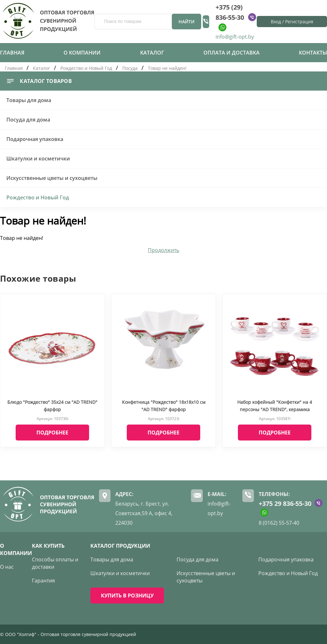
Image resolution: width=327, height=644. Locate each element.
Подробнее (52, 433)
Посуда (130, 68)
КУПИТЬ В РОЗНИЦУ (127, 596)
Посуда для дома (28, 120)
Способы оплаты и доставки (55, 563)
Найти (186, 22)
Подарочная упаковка (35, 139)
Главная (12, 53)
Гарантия (43, 581)
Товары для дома (29, 100)
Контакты (313, 53)
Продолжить (163, 250)
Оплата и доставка (232, 53)
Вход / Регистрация (292, 22)
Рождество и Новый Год (86, 68)
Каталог (152, 53)
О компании (82, 53)
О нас (7, 567)
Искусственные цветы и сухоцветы (52, 178)
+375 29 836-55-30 (285, 503)
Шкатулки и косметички (38, 159)
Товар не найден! (167, 68)
